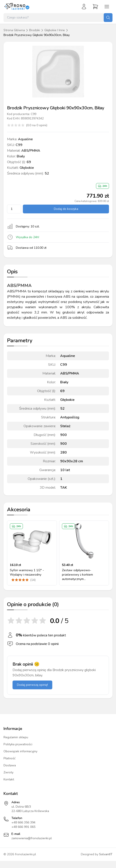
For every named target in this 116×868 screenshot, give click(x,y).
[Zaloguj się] (84, 7)
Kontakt (9, 779)
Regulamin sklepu (16, 737)
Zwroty (8, 772)
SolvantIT (106, 854)
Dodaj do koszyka (66, 209)
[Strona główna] (17, 7)
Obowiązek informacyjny (20, 751)
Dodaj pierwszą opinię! (32, 685)
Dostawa (10, 765)
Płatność (10, 758)
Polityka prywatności (18, 744)
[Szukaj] (108, 18)
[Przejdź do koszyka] (95, 7)
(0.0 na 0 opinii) (37, 125)
